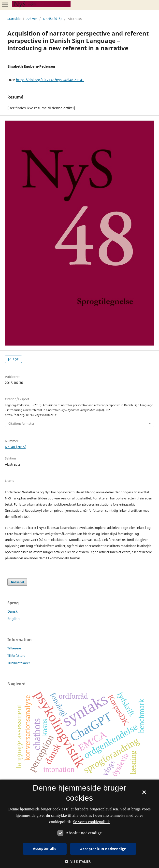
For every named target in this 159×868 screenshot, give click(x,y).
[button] (79, 862)
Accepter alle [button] (45, 849)
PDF (15, 359)
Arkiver (32, 19)
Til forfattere (16, 656)
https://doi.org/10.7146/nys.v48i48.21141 (50, 80)
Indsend (17, 582)
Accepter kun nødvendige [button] (103, 849)
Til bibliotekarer (19, 663)
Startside (14, 19)
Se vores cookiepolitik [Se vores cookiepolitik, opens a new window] (91, 822)
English (14, 619)
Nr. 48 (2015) (52, 19)
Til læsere (14, 648)
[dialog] (79, 824)
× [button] (144, 794)
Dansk (12, 611)
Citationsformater (21, 423)
